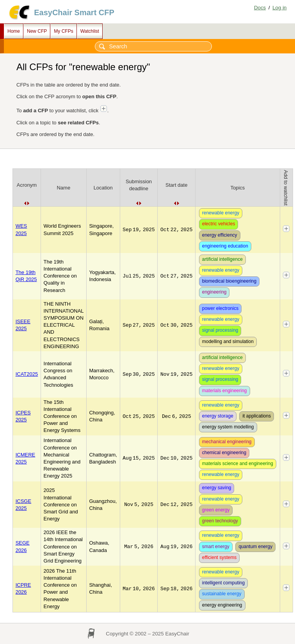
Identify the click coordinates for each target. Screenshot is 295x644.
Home (14, 31)
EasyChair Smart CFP (74, 12)
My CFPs (63, 31)
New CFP (37, 31)
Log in (279, 8)
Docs (260, 8)
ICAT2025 (27, 374)
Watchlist (90, 31)
